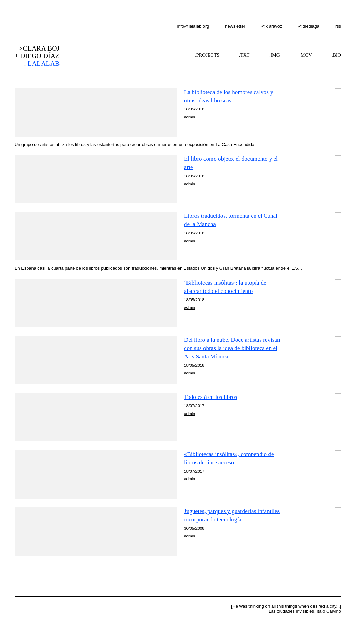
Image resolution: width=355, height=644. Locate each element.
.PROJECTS (207, 55)
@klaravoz (272, 26)
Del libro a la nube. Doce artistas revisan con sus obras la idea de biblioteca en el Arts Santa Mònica (232, 348)
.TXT (244, 55)
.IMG (275, 55)
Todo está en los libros (211, 397)
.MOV (306, 55)
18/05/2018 (194, 109)
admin (190, 117)
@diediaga (308, 26)
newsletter (235, 26)
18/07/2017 (194, 406)
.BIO (336, 55)
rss (338, 26)
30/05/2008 (194, 528)
